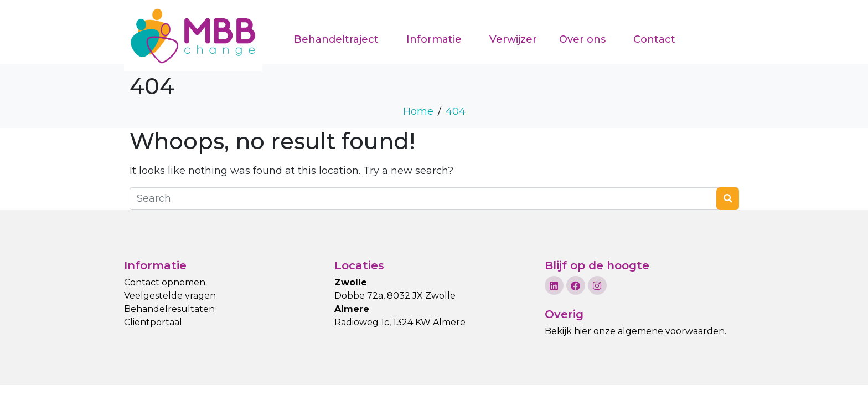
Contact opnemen (165, 282)
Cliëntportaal (153, 322)
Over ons (582, 39)
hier (583, 331)
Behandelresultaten (169, 309)
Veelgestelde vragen (170, 296)
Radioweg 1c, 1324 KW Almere (400, 322)
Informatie (434, 39)
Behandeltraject (336, 39)
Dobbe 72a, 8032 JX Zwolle (395, 296)
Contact (654, 39)
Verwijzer (513, 39)
